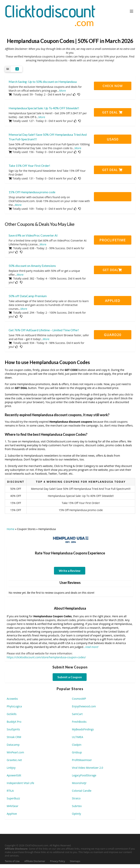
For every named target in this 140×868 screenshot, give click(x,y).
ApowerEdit (14, 775)
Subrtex (77, 806)
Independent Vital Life (20, 783)
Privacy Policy (57, 861)
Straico (76, 798)
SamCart (77, 714)
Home (11, 529)
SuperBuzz (13, 798)
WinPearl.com (15, 752)
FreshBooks (79, 722)
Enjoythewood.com (84, 706)
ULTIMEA (78, 737)
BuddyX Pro (14, 722)
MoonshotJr (79, 783)
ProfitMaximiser (82, 760)
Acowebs (12, 699)
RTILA (10, 791)
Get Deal (112, 112)
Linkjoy (11, 768)
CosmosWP (79, 699)
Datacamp (13, 745)
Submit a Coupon (70, 677)
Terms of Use (12, 861)
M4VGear (12, 806)
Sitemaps (75, 861)
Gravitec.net (14, 760)
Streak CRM (14, 737)
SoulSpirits (13, 729)
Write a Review (70, 571)
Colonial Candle (82, 791)
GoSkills (12, 714)
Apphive (12, 814)
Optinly (77, 814)
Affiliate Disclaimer (35, 861)
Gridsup (77, 752)
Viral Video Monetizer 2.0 (88, 768)
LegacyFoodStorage (84, 775)
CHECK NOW (113, 86)
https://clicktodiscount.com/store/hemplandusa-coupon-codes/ (46, 657)
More (63, 91)
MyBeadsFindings (83, 729)
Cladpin (77, 745)
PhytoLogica (14, 706)
